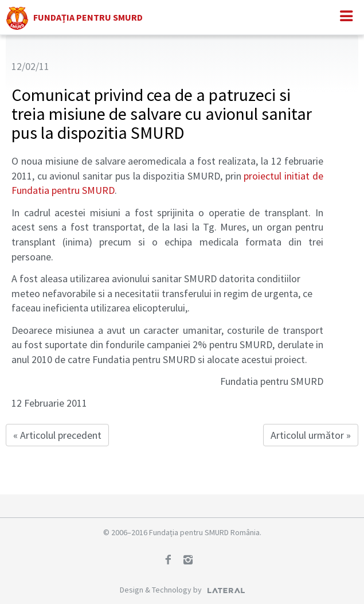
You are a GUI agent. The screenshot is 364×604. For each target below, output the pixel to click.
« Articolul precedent (57, 435)
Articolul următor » (311, 435)
